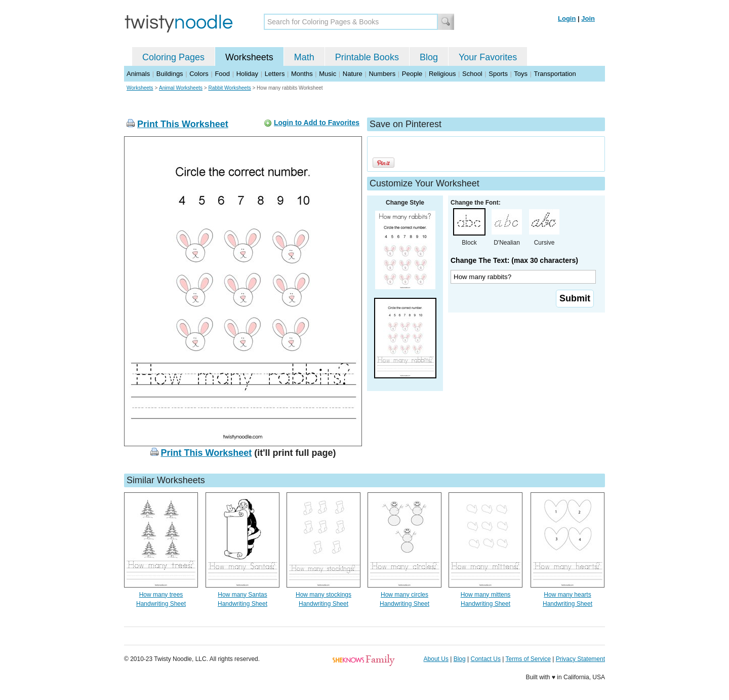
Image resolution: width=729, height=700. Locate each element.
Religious (442, 74)
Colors (199, 74)
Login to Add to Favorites (317, 123)
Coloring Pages (173, 57)
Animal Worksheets (181, 88)
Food (222, 74)
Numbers (382, 74)
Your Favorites (488, 57)
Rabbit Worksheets (229, 88)
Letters (275, 74)
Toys (521, 74)
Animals (138, 74)
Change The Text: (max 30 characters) (514, 260)
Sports (498, 74)
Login (567, 18)
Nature (353, 74)
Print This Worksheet (183, 124)
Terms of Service (528, 659)
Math (304, 57)
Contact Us (486, 659)
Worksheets (249, 57)
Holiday (247, 74)
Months (302, 74)
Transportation (555, 74)
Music (328, 74)
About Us (436, 659)
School (472, 74)
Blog (429, 57)
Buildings (170, 74)
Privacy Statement (580, 659)
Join (588, 18)
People (412, 74)
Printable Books (367, 57)
